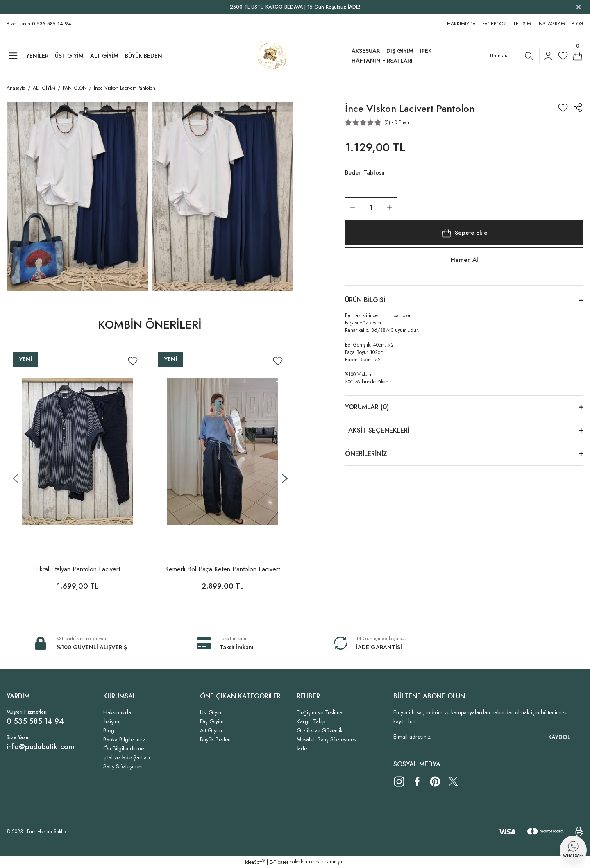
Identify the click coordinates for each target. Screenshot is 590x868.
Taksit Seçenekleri (377, 431)
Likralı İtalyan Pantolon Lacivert (78, 569)
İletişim (111, 721)
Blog (109, 730)
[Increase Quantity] (390, 207)
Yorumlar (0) (367, 408)
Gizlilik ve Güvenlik (320, 730)
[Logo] (271, 56)
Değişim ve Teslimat (320, 712)
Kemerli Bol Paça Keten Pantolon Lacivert (222, 569)
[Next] (285, 478)
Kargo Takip (311, 721)
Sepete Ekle (464, 233)
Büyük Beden (215, 739)
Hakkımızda (117, 712)
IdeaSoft (255, 862)
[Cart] (578, 56)
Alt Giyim (211, 730)
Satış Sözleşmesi (123, 766)
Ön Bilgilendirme (124, 748)
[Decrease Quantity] (353, 207)
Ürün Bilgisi (365, 301)
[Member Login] (548, 56)
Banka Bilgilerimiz (124, 739)
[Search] (513, 56)
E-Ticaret (279, 862)
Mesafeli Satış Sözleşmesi (327, 739)
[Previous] (15, 478)
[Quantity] (371, 207)
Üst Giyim (211, 712)
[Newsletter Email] (482, 737)
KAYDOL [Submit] (559, 737)
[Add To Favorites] (133, 361)
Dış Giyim (212, 721)
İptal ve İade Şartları (127, 757)
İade (302, 748)
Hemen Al (464, 260)
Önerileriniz (366, 454)
